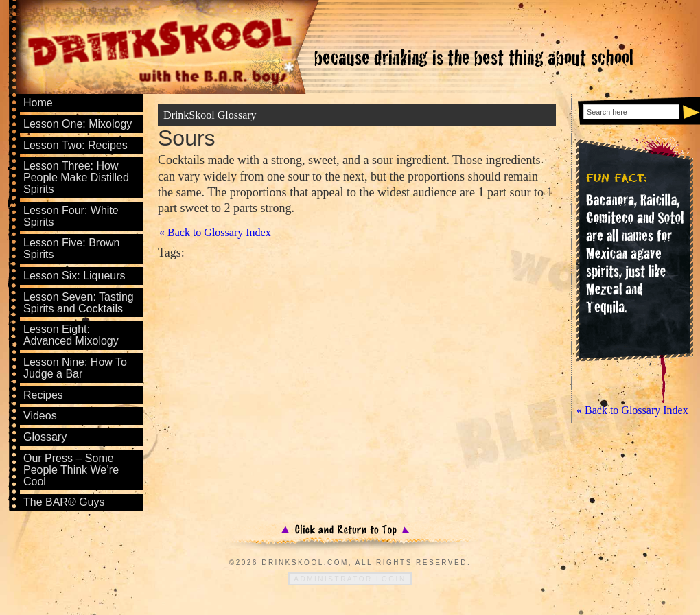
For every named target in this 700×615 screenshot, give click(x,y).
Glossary (45, 437)
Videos (40, 416)
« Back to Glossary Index (215, 233)
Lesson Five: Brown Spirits (72, 248)
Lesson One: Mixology (78, 124)
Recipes (43, 395)
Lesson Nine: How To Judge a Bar (75, 368)
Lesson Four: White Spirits (71, 216)
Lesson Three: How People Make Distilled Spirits (76, 177)
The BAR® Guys (64, 502)
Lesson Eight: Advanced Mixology (71, 335)
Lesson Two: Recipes (75, 145)
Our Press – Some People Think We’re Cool (71, 470)
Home (38, 103)
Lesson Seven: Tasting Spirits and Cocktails (79, 303)
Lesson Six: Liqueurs (74, 276)
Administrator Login (350, 579)
